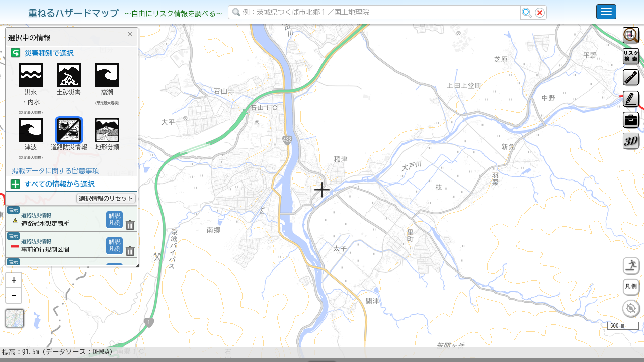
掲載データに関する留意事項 (55, 171)
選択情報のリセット (106, 198)
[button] (14, 306)
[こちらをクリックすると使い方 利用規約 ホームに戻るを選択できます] (606, 12)
